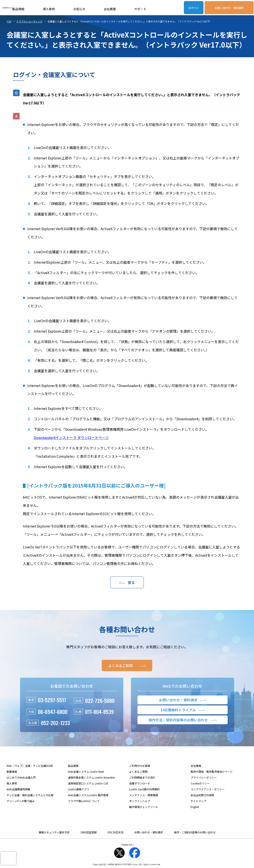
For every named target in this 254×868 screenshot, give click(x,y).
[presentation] (8, 858)
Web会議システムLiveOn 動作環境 (88, 795)
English (195, 807)
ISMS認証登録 (89, 832)
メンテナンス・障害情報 (144, 795)
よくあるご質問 (138, 772)
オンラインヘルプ (140, 801)
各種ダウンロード (140, 783)
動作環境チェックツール (144, 807)
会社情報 (196, 766)
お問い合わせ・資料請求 (229, 8)
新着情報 (12, 772)
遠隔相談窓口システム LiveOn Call (88, 783)
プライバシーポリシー (204, 777)
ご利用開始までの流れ (142, 777)
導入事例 (49, 9)
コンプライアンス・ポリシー (208, 789)
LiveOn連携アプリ (79, 789)
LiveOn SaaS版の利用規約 (144, 789)
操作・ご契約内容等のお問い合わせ (195, 832)
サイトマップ (198, 801)
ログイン (194, 8)
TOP (9, 21)
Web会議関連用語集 (18, 789)
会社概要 (110, 9)
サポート (140, 9)
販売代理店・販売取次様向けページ (212, 772)
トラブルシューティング (29, 21)
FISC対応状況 (115, 832)
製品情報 (18, 9)
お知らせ (79, 9)
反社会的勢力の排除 (202, 795)
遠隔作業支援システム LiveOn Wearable (91, 777)
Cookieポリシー (200, 783)
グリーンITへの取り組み (21, 801)
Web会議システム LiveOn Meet (86, 772)
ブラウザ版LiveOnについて (84, 801)
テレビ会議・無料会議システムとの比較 (30, 795)
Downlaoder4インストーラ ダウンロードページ (71, 437)
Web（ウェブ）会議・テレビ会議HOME (30, 766)
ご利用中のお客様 (140, 766)
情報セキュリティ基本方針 (54, 832)
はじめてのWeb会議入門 (21, 777)
